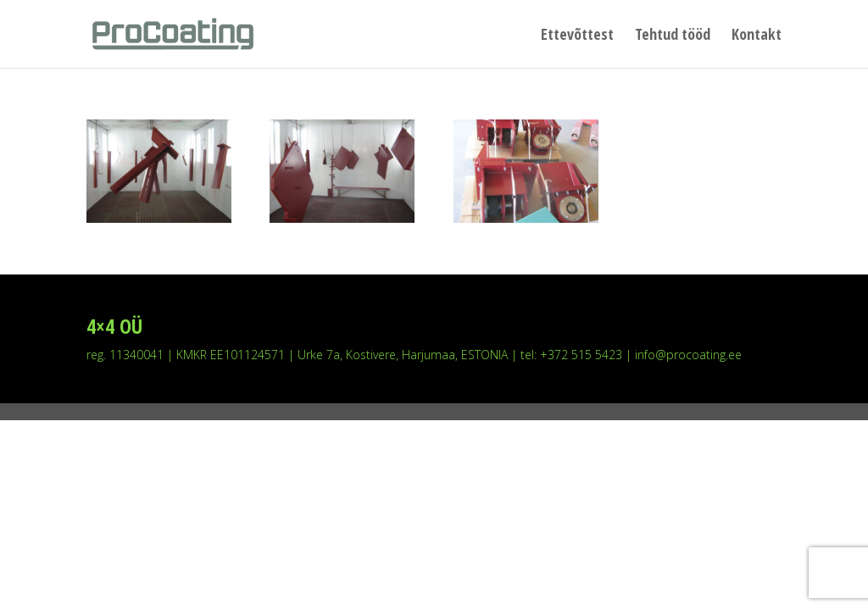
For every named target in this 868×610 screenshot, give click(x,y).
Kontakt (757, 36)
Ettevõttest (577, 36)
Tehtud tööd (673, 36)
